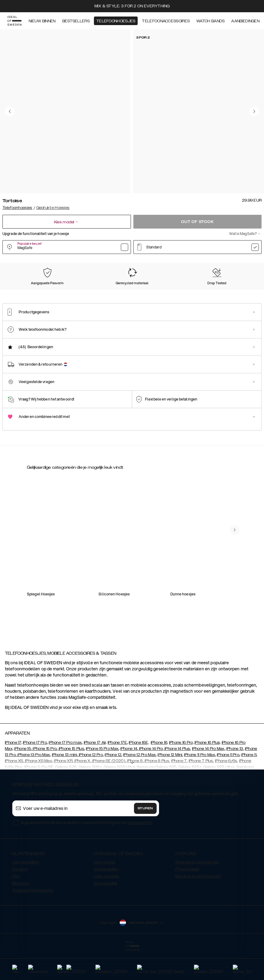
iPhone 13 (235, 779)
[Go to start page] (14, 21)
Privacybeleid (187, 900)
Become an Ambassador (198, 907)
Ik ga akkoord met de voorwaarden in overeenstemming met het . (87, 853)
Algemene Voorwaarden (197, 893)
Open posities (106, 907)
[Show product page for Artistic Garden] (231, 295)
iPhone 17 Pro (35, 773)
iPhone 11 (249, 785)
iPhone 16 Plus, (208, 773)
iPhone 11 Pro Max (200, 785)
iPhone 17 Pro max (65, 773)
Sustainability (106, 900)
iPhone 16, (160, 773)
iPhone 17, (13, 773)
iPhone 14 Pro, (151, 779)
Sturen (145, 839)
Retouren (21, 914)
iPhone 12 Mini (170, 785)
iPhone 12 (113, 785)
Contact (20, 900)
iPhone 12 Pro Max (139, 785)
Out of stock (197, 222)
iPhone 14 (129, 779)
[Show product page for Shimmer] (125, 295)
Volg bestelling (26, 893)
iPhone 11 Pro (228, 785)
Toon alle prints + (246, 263)
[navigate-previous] (235, 595)
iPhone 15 (22, 779)
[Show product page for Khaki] (195, 295)
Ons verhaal (104, 893)
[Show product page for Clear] (19, 295)
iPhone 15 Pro (44, 779)
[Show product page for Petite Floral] (89, 295)
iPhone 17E (117, 773)
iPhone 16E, (139, 773)
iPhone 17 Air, (95, 773)
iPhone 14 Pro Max (208, 779)
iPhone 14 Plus (177, 779)
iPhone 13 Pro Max (33, 785)
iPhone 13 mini (65, 785)
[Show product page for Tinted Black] (54, 295)
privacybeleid (140, 853)
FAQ (16, 907)
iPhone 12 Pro (90, 785)
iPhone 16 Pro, (181, 773)
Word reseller (105, 914)
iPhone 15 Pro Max (102, 779)
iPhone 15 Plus (71, 779)
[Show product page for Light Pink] (160, 295)
